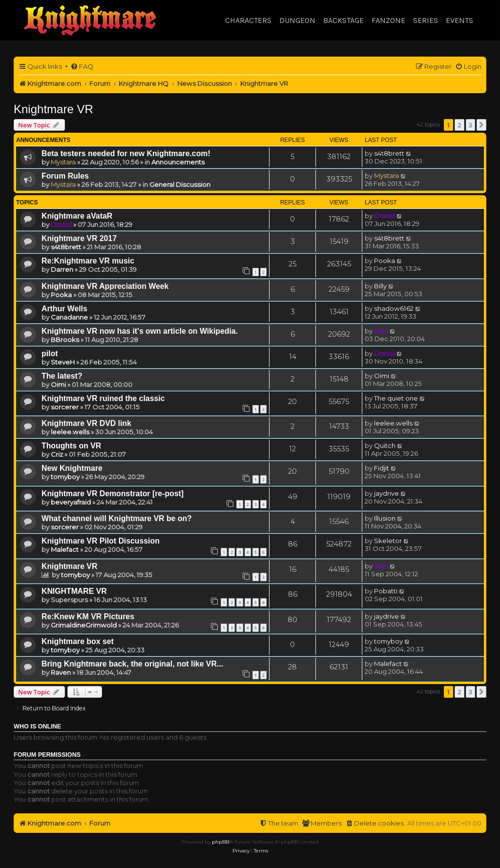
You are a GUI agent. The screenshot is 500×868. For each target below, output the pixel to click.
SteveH (63, 362)
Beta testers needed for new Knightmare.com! (126, 153)
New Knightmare (72, 468)
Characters (248, 20)
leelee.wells (70, 432)
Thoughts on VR (71, 446)
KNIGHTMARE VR (74, 591)
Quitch (385, 445)
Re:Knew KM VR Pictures (88, 616)
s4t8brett (389, 153)
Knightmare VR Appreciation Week (105, 286)
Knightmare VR (53, 109)
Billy (380, 286)
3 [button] (470, 125)
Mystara (63, 162)
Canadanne (69, 317)
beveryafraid (71, 502)
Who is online (37, 727)
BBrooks (65, 340)
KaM (381, 331)
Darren (62, 269)
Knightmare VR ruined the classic (103, 398)
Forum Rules (65, 176)
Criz (57, 454)
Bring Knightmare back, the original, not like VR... (132, 664)
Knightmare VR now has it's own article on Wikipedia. (140, 331)
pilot (50, 353)
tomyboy (65, 477)
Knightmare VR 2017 (79, 238)
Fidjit (382, 468)
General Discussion (180, 184)
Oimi (58, 384)
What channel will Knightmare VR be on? (117, 518)
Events (459, 20)
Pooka (385, 261)
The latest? (62, 376)
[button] (481, 125)
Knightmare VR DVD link (86, 423)
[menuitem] (82, 67)
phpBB (220, 842)
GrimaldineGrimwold (84, 625)
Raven (61, 672)
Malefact (65, 549)
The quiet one (396, 398)
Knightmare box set (78, 641)
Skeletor (388, 541)
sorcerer (65, 407)
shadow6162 (394, 308)
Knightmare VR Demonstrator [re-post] (113, 494)
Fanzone (388, 20)
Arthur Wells (64, 309)
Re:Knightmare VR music (88, 261)
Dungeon (297, 20)
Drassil (61, 224)
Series (426, 20)
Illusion (385, 518)
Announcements (178, 162)
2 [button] (459, 125)
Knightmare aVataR (77, 216)
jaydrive (386, 493)
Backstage (344, 20)
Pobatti (386, 591)
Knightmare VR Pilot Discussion (101, 541)
